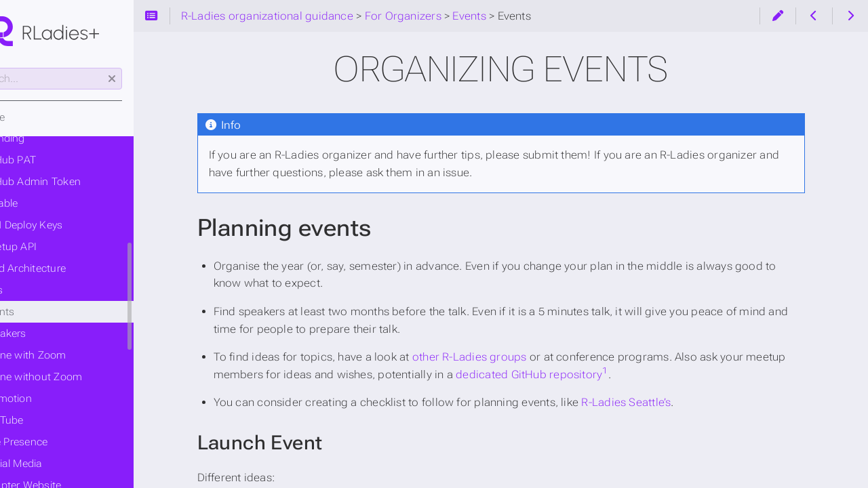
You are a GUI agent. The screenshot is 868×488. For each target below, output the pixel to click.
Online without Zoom (85, 377)
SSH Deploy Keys (76, 225)
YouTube (56, 420)
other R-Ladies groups (511, 357)
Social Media (66, 464)
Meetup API (63, 247)
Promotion (60, 399)
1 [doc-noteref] (647, 370)
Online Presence (63, 442)
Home (36, 117)
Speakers (58, 333)
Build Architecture (77, 268)
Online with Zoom (78, 355)
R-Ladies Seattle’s (668, 402)
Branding (57, 138)
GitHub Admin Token (85, 182)
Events (40, 290)
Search (12, 68)
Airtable (54, 203)
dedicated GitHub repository (571, 374)
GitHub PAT (62, 160)
